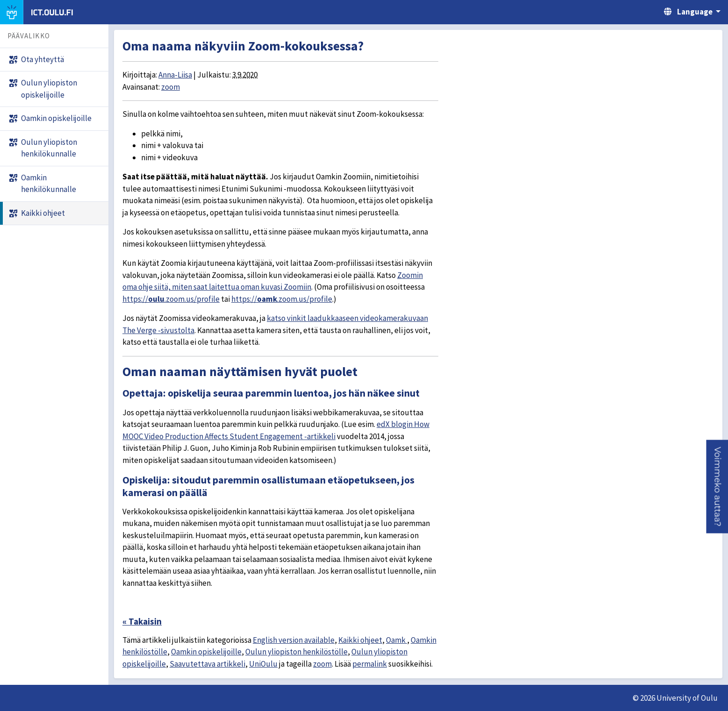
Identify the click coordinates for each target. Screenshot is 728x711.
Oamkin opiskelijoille (206, 652)
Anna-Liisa (175, 75)
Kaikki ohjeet (360, 640)
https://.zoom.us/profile (171, 299)
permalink (370, 664)
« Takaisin (142, 621)
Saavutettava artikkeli (207, 664)
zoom (171, 87)
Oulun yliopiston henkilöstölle (296, 652)
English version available (294, 640)
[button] (717, 486)
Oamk (396, 640)
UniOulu (263, 664)
